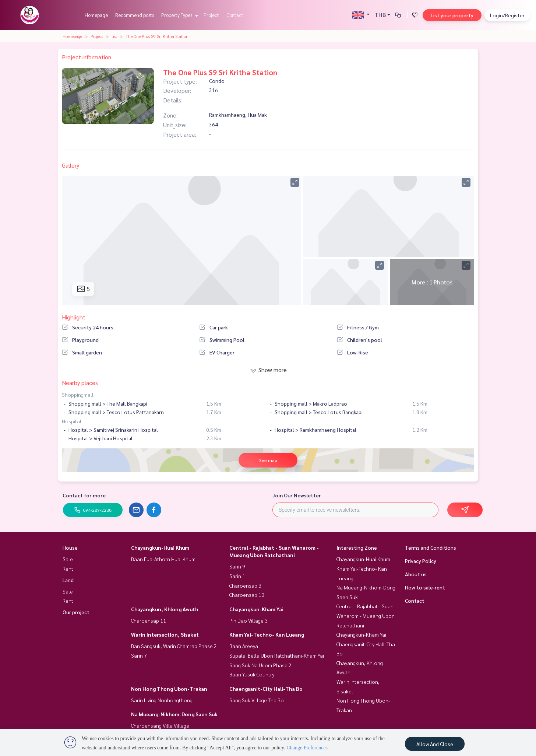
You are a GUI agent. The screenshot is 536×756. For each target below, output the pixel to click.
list (114, 36)
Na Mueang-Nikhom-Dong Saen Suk (174, 714)
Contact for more (84, 495)
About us (416, 574)
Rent (68, 568)
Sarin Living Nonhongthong (162, 700)
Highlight (74, 317)
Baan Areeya (244, 646)
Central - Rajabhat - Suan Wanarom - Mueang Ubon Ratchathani (366, 615)
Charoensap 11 (149, 620)
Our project (76, 612)
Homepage (96, 15)
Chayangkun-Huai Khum (160, 547)
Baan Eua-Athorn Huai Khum (163, 559)
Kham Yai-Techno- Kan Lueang (267, 634)
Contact (235, 15)
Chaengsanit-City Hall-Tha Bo (266, 689)
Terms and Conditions (431, 547)
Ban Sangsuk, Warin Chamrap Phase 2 (174, 646)
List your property (452, 15)
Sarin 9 (237, 566)
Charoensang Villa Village (160, 725)
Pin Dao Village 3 (248, 620)
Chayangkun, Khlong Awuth (165, 609)
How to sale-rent (425, 587)
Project (211, 15)
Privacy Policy (421, 561)
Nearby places (80, 383)
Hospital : (73, 421)
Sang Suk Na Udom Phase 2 (260, 665)
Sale (68, 559)
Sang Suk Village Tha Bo (257, 700)
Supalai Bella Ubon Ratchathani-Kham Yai (277, 655)
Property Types (179, 15)
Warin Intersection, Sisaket (165, 634)
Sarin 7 (139, 655)
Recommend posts (135, 15)
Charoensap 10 (247, 595)
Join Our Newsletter (297, 495)
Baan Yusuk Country (252, 674)
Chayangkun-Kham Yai (256, 609)
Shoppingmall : (79, 395)
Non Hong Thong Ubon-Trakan (169, 689)
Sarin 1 (237, 576)
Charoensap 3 (245, 585)
